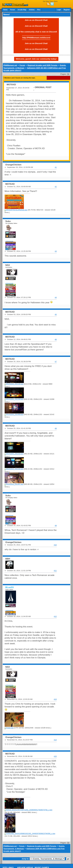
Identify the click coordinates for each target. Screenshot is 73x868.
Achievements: (9, 241)
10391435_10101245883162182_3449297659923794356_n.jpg (30, 834)
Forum (13, 10)
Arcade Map (22, 10)
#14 (55, 740)
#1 (56, 167)
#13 (55, 699)
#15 (55, 756)
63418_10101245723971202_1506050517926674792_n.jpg (28, 810)
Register (67, 10)
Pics (39, 10)
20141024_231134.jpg (14, 384)
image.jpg (9, 728)
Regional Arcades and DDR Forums (42, 65)
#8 (56, 428)
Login (59, 10)
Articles (32, 10)
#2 (56, 187)
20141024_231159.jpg (14, 399)
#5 (56, 314)
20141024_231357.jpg (14, 484)
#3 (56, 251)
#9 (56, 526)
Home (5, 10)
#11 (55, 571)
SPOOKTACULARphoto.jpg (16, 210)
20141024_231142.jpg (14, 469)
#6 (56, 339)
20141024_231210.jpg (14, 454)
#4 (56, 297)
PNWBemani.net (10, 65)
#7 (56, 362)
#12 (55, 616)
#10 (55, 545)
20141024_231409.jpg (14, 414)
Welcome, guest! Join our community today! (36, 59)
